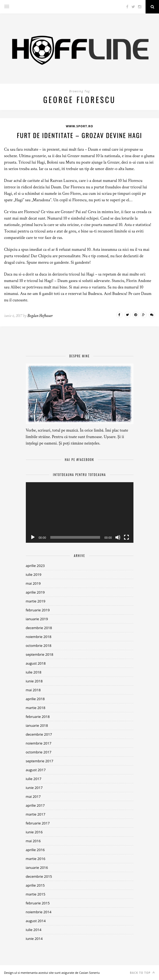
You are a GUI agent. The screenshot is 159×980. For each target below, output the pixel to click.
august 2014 (36, 921)
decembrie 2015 (39, 876)
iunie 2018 (34, 681)
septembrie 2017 (40, 761)
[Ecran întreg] (126, 537)
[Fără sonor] (118, 537)
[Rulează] (33, 537)
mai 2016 (33, 841)
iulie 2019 (34, 574)
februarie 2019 (38, 610)
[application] (80, 512)
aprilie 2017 (35, 805)
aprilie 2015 (35, 885)
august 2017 (36, 770)
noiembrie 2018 (39, 637)
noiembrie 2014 (39, 912)
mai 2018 (33, 690)
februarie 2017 (38, 823)
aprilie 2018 (35, 699)
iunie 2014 (34, 939)
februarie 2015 (38, 903)
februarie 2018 (38, 717)
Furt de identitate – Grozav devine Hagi (80, 135)
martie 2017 (36, 814)
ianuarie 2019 (37, 619)
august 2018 (36, 663)
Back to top (142, 973)
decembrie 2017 (39, 734)
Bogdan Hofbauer (40, 316)
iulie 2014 (34, 930)
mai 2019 (33, 583)
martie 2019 (36, 601)
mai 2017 (33, 796)
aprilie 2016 (35, 850)
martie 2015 (36, 894)
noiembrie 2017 (39, 743)
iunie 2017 (34, 788)
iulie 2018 (34, 672)
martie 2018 (36, 708)
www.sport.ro (80, 126)
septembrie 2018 (40, 654)
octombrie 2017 (39, 752)
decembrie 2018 (39, 628)
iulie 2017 (34, 779)
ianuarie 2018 (37, 725)
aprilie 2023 (35, 566)
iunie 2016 (34, 832)
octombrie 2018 (39, 646)
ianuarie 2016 (37, 868)
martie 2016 (36, 859)
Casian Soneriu (89, 973)
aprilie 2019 (35, 592)
